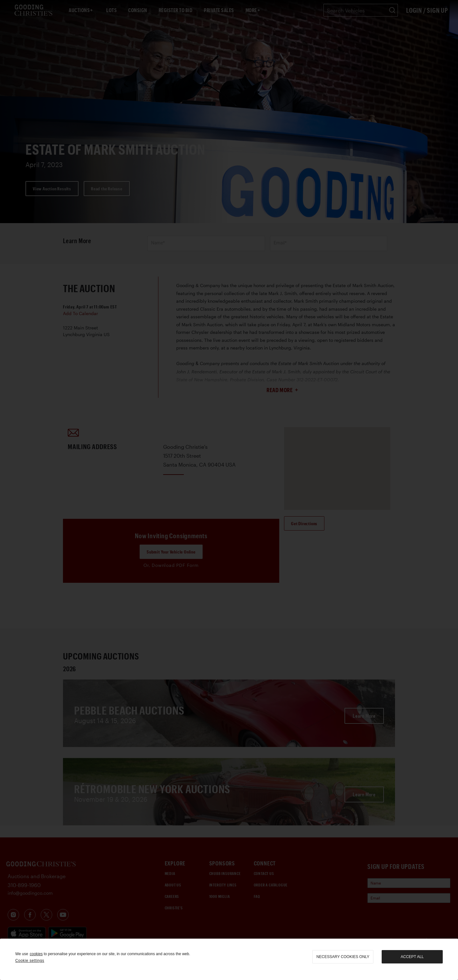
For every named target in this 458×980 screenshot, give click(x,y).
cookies (36, 954)
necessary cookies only (343, 957)
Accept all (412, 957)
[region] (229, 959)
